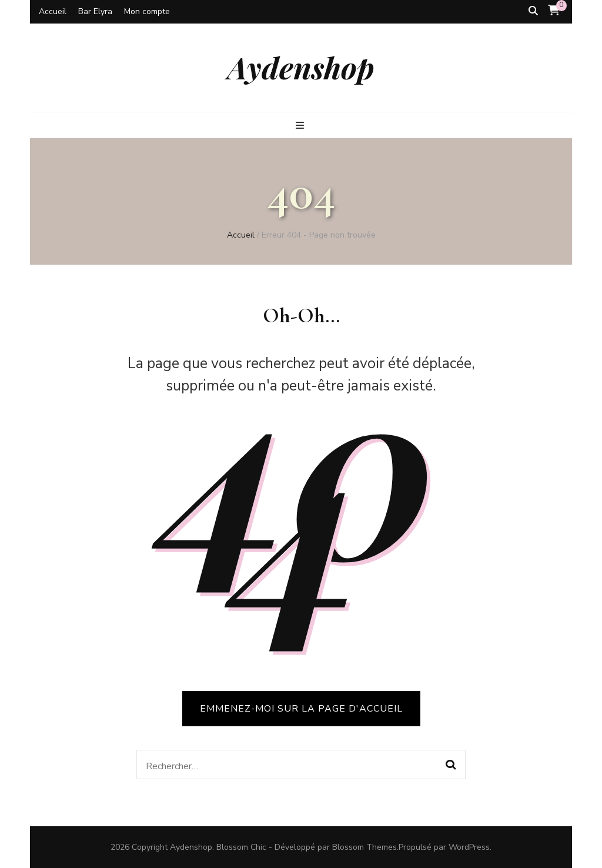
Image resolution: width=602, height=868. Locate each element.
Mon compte (147, 11)
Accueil (53, 11)
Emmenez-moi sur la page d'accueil (301, 709)
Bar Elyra (95, 11)
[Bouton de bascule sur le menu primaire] (301, 126)
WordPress (469, 847)
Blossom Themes (364, 847)
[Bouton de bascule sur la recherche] (533, 11)
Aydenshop (301, 67)
